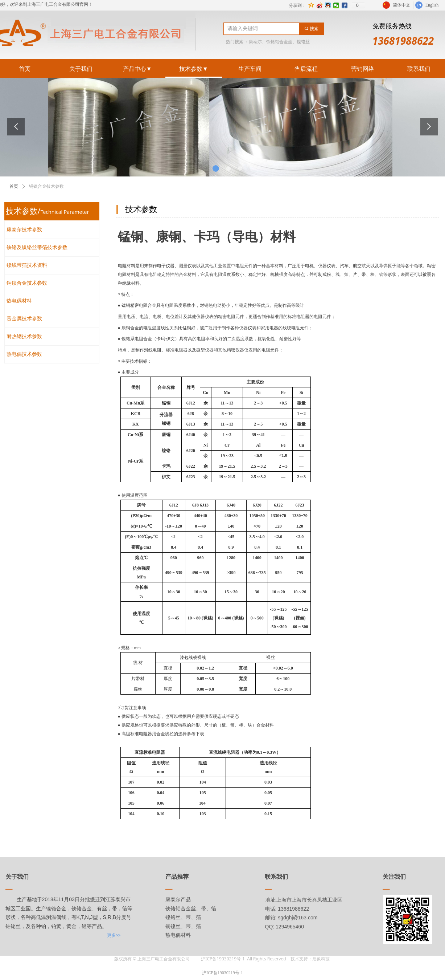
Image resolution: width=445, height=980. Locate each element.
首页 (14, 186)
